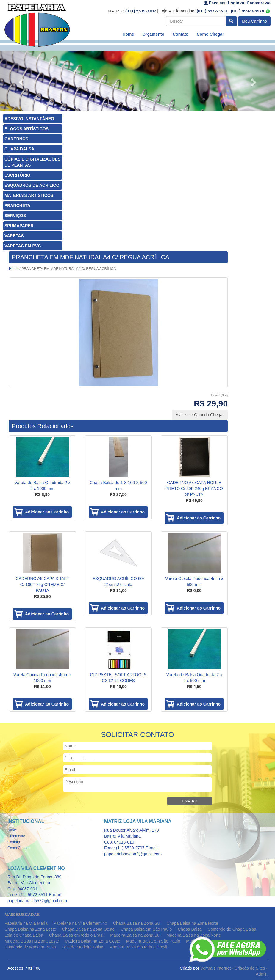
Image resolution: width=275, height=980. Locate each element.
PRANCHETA (17, 205)
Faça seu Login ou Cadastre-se (237, 3)
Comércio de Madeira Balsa (30, 947)
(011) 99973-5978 (251, 11)
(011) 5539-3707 (141, 11)
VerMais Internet (215, 968)
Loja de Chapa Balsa (24, 935)
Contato (181, 34)
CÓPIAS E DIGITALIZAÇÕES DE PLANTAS (32, 162)
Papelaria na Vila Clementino (80, 923)
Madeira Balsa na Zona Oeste (93, 941)
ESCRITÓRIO (17, 175)
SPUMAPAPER (19, 226)
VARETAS (14, 236)
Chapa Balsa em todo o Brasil (77, 935)
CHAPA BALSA (19, 149)
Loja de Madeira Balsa (83, 947)
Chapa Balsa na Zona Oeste (89, 929)
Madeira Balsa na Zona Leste (32, 941)
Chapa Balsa (190, 929)
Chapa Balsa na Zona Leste (30, 929)
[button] (21, 81)
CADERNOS (16, 139)
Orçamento (153, 34)
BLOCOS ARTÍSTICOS (26, 129)
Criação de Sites (250, 968)
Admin (262, 974)
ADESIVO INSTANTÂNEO (29, 119)
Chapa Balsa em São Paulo (146, 929)
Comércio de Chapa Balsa (232, 929)
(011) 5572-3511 (212, 11)
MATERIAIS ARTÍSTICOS (29, 195)
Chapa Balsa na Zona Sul (137, 923)
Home (128, 34)
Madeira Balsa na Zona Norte (194, 935)
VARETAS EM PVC (23, 246)
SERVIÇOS (15, 216)
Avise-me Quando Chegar (200, 415)
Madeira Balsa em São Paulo (153, 941)
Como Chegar (210, 34)
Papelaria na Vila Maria (26, 923)
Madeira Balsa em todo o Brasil (138, 947)
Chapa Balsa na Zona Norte (192, 923)
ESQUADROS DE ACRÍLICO (32, 185)
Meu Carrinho (254, 21)
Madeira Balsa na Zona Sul (135, 935)
